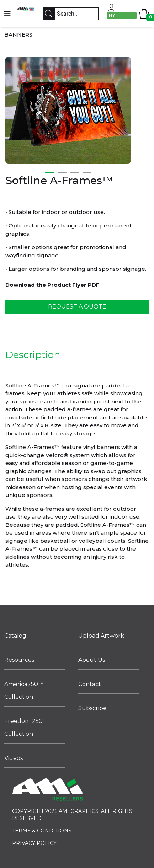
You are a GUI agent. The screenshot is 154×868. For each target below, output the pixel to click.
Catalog (15, 636)
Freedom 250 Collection (23, 727)
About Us (92, 660)
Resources (19, 660)
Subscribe (92, 708)
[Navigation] (7, 14)
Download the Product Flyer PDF (52, 285)
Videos (14, 758)
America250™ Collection (24, 690)
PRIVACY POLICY (34, 843)
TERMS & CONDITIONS (42, 831)
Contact (90, 684)
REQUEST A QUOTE (77, 307)
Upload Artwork (101, 636)
